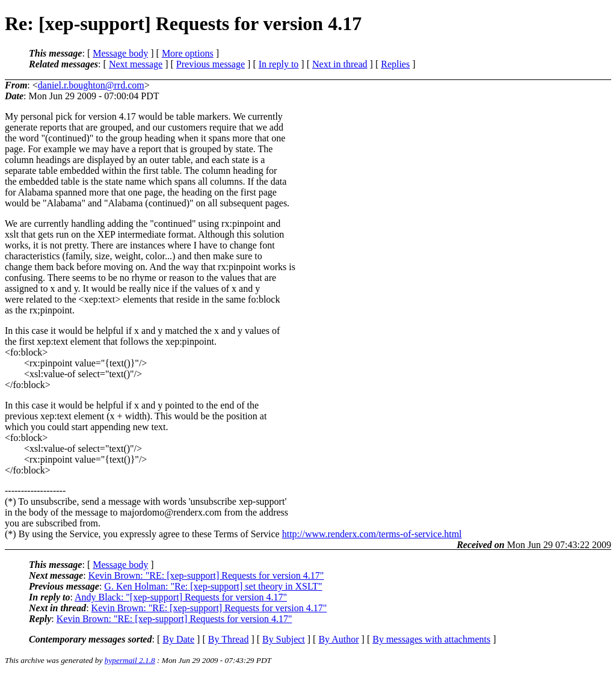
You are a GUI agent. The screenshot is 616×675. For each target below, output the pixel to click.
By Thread (229, 639)
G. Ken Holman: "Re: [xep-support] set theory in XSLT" (213, 586)
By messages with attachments (431, 639)
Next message (136, 64)
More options (188, 53)
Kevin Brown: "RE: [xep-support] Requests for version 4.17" (206, 575)
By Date (178, 639)
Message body (120, 53)
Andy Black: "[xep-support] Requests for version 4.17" (181, 597)
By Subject (284, 639)
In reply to (279, 64)
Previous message (211, 64)
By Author (338, 639)
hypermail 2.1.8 (130, 660)
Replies (395, 64)
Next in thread (340, 64)
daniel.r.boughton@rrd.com (91, 85)
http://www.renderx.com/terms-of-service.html (372, 534)
